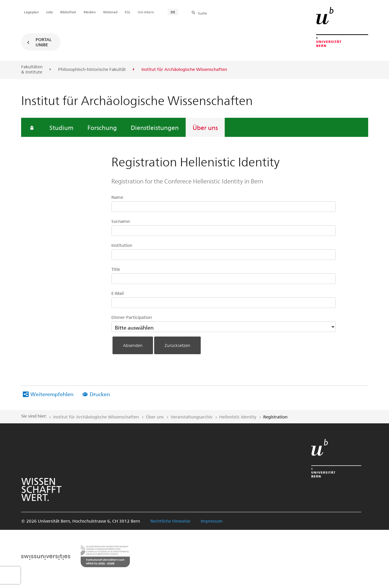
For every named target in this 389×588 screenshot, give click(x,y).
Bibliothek (68, 12)
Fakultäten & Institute (32, 69)
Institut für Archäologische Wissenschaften (96, 417)
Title (116, 269)
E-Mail (118, 293)
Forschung (102, 127)
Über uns (205, 127)
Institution (122, 245)
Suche (202, 13)
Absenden (133, 345)
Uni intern (146, 12)
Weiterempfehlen (52, 394)
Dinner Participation (132, 317)
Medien (90, 12)
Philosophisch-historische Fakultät (92, 69)
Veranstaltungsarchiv (191, 417)
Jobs (49, 12)
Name (117, 197)
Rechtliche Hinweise (170, 521)
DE (173, 12)
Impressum (212, 521)
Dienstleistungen (155, 127)
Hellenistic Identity (238, 417)
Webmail (110, 12)
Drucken (100, 394)
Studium (61, 127)
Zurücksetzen (177, 345)
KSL (128, 12)
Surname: (121, 221)
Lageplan (31, 12)
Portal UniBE (44, 42)
